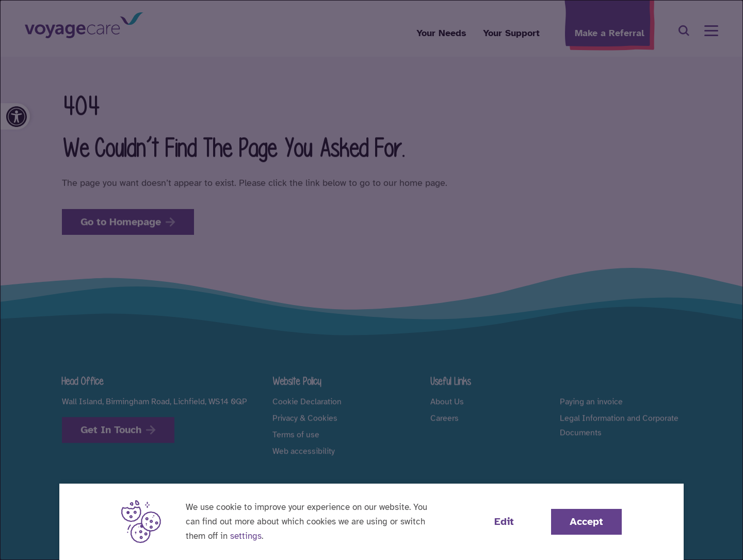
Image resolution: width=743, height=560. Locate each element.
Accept (586, 522)
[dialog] (372, 280)
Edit (504, 522)
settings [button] (246, 536)
